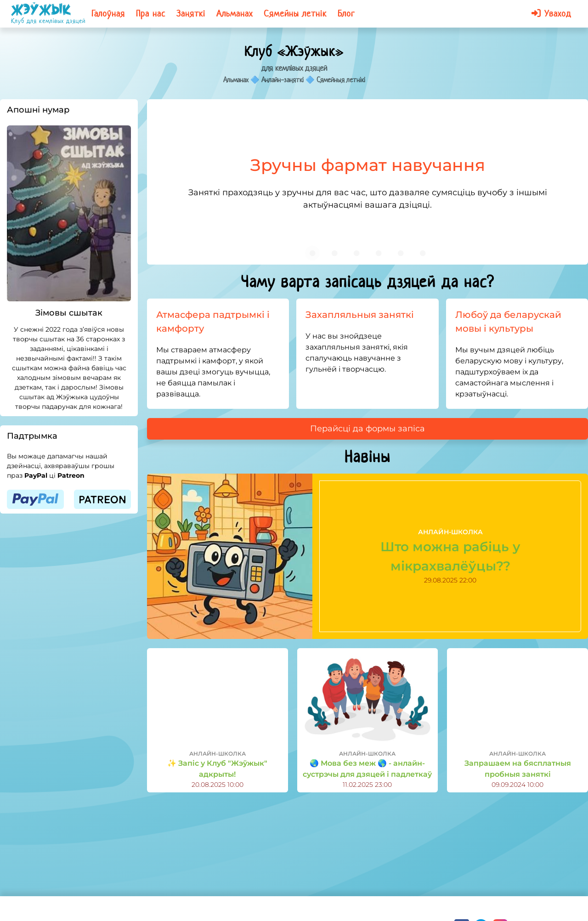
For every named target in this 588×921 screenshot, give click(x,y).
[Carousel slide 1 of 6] (312, 253)
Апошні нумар (38, 110)
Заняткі (191, 14)
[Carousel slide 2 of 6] (334, 253)
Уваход (551, 14)
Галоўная (108, 14)
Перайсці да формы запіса (367, 429)
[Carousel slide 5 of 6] (401, 253)
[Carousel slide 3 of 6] (356, 253)
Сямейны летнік (295, 14)
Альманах (235, 14)
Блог (346, 14)
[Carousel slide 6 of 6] (423, 253)
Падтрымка (32, 436)
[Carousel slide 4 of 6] (379, 253)
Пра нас (151, 14)
